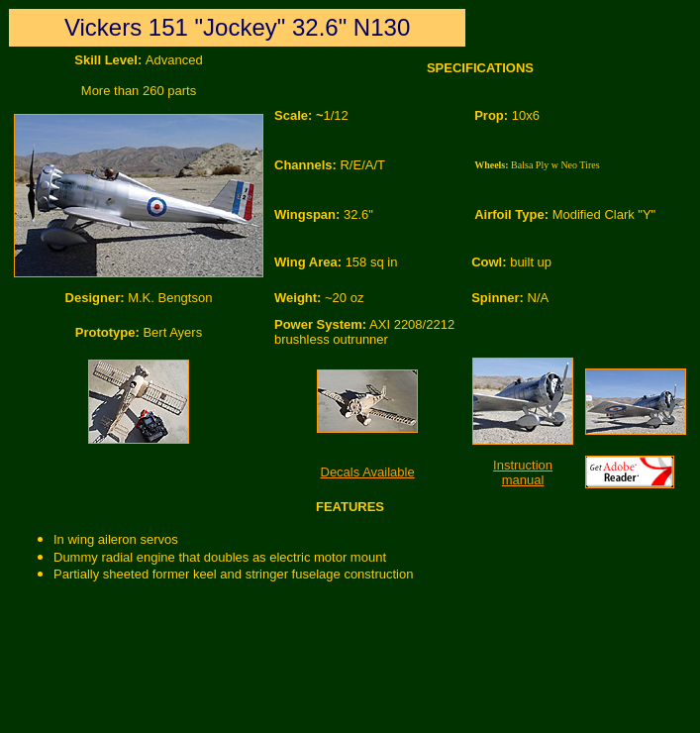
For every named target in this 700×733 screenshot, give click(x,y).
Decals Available (368, 472)
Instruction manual (523, 472)
